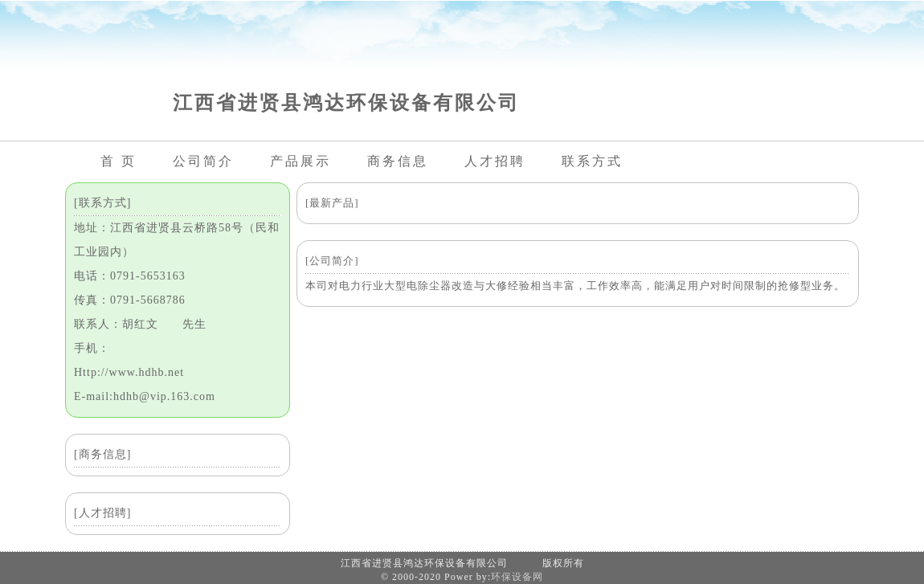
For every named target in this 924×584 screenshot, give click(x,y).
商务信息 (398, 161)
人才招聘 (495, 161)
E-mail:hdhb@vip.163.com (145, 396)
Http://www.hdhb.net (129, 372)
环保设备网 (517, 577)
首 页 (119, 161)
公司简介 (203, 161)
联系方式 (592, 161)
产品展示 (301, 161)
